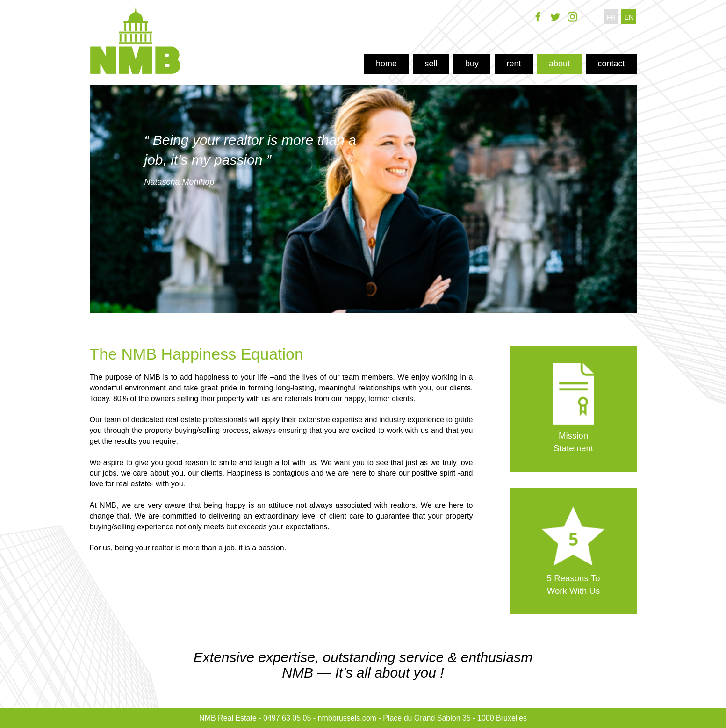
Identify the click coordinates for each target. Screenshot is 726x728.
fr (611, 17)
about (559, 64)
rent (514, 64)
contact (611, 64)
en (629, 17)
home (386, 64)
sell (431, 64)
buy (472, 64)
